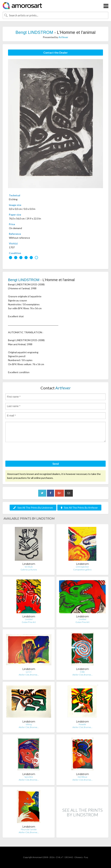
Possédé (82, 724)
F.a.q (86, 857)
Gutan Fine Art (29, 622)
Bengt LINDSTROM (34, 32)
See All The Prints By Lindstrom (33, 508)
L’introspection (82, 567)
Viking (29, 724)
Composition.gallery (82, 570)
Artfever (63, 37)
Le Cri (29, 672)
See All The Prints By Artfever (79, 508)
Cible (82, 672)
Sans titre (29, 777)
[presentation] (32, 452)
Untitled (29, 619)
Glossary (79, 857)
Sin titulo (29, 567)
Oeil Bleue (82, 777)
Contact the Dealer (55, 53)
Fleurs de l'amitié (29, 829)
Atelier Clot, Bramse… (29, 675)
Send (56, 464)
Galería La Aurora (29, 570)
